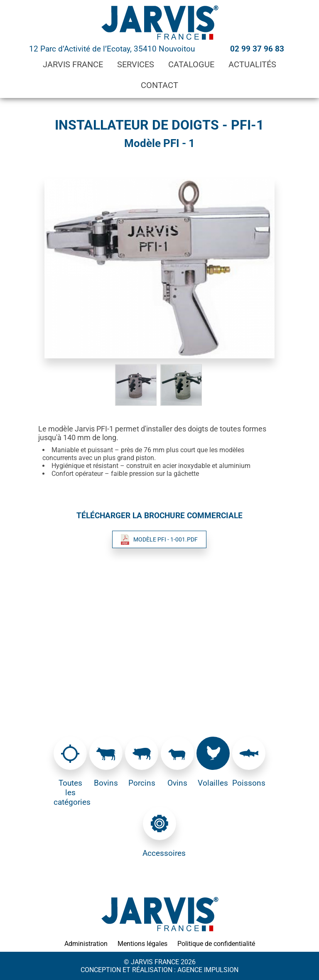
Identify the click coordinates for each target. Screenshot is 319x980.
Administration (86, 944)
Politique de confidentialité (216, 944)
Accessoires (159, 853)
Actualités (252, 64)
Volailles (213, 783)
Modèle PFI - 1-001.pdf (166, 539)
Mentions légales (142, 944)
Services (136, 64)
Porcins (142, 783)
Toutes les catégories (71, 793)
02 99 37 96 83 (257, 49)
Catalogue (191, 64)
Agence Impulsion (208, 970)
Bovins (106, 783)
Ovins (177, 783)
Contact (159, 85)
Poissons (249, 783)
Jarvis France (73, 64)
